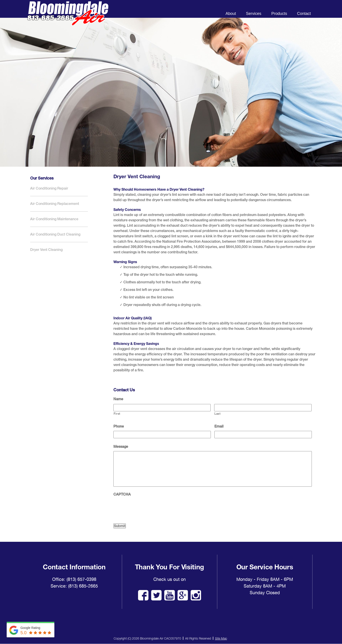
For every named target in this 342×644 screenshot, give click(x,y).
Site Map (221, 638)
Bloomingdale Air (68, 17)
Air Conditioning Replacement (55, 204)
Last (217, 414)
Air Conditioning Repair (49, 188)
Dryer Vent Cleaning (46, 250)
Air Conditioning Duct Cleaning (55, 234)
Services (254, 14)
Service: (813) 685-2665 (74, 586)
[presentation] (147, 508)
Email (219, 426)
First (117, 414)
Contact (304, 14)
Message (121, 447)
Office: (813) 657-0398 (74, 579)
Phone (119, 426)
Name (118, 399)
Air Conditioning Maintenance (54, 219)
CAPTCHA (122, 494)
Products (279, 14)
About (231, 14)
